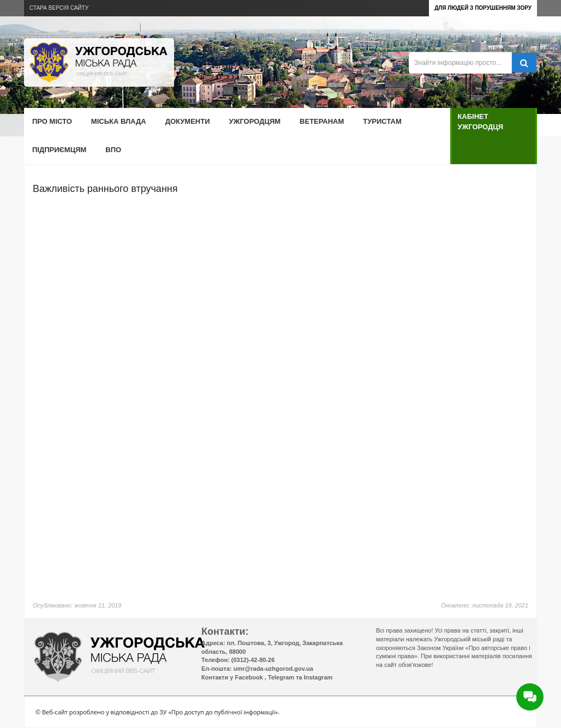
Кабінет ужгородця (480, 121)
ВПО (113, 150)
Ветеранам (322, 121)
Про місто (52, 121)
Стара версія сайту (59, 8)
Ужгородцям (255, 121)
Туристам (382, 121)
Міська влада (119, 121)
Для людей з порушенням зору (483, 8)
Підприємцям (59, 150)
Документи (188, 121)
